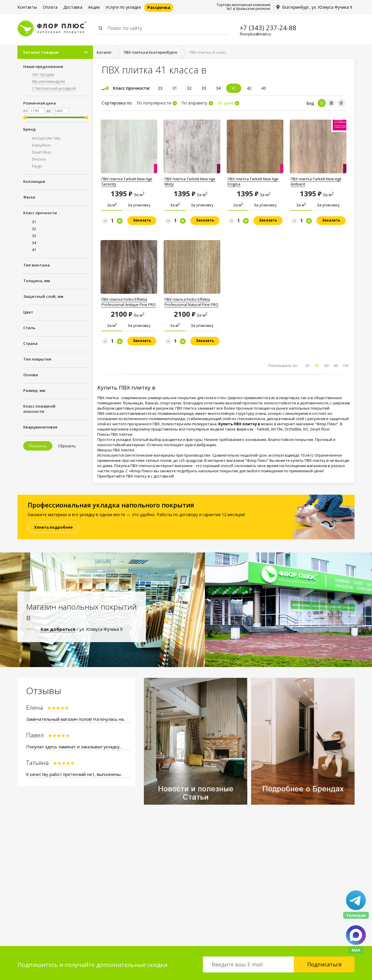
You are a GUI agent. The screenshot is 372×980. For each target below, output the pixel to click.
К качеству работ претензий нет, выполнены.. (74, 774)
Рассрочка (159, 7)
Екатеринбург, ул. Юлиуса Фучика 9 (317, 7)
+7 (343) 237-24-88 (268, 28)
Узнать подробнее (53, 527)
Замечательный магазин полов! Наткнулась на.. (76, 719)
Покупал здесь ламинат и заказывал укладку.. (74, 747)
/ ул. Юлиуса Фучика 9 (82, 629)
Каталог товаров (41, 53)
